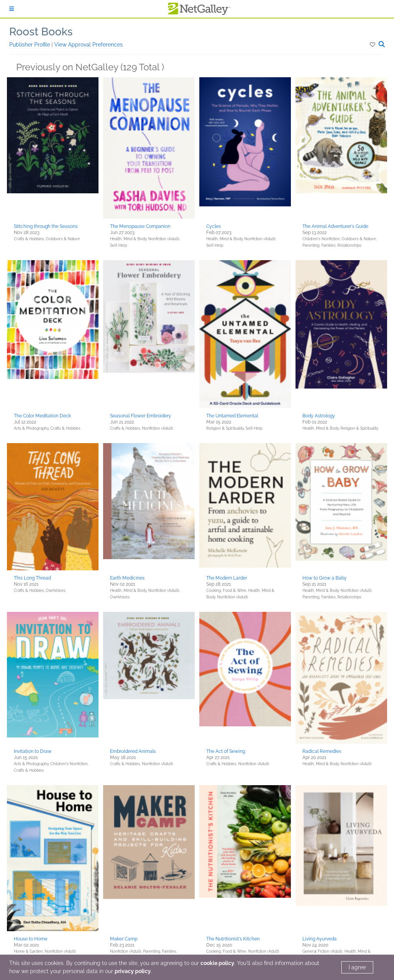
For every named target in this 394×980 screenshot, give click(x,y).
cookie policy (217, 963)
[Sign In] (12, 9)
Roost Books (41, 32)
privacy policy (133, 971)
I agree (357, 967)
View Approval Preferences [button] (88, 45)
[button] (373, 45)
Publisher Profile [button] (30, 45)
